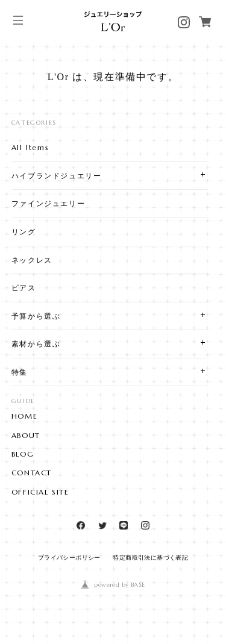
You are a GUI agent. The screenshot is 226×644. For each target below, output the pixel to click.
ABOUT (26, 436)
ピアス (24, 288)
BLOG (23, 454)
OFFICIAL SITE (40, 492)
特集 (20, 372)
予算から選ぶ (36, 316)
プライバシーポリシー (69, 558)
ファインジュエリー (48, 203)
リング (24, 232)
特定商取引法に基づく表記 (150, 558)
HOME (24, 416)
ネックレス (32, 260)
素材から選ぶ (36, 344)
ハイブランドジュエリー (57, 176)
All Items (30, 147)
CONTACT (32, 473)
